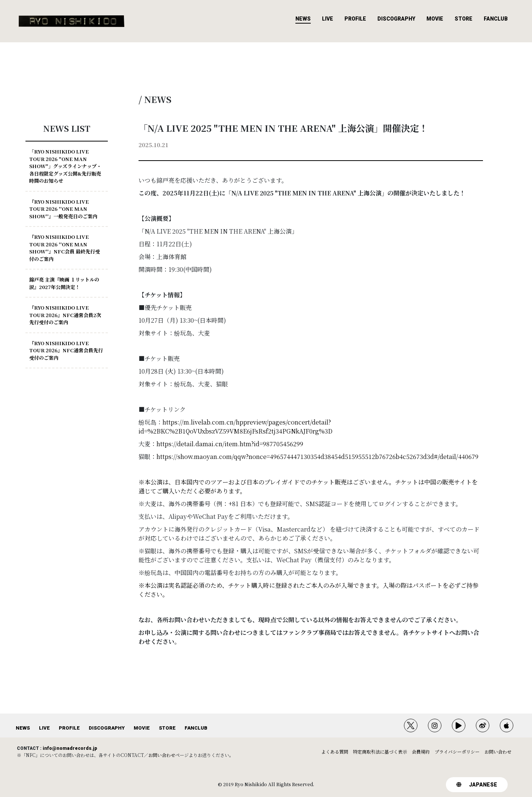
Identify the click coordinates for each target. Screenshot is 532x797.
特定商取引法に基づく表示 (380, 752)
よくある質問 (335, 752)
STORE (463, 19)
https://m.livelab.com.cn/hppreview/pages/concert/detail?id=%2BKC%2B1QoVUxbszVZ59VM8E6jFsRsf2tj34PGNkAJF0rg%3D (235, 427)
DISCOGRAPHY (396, 19)
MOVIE (435, 19)
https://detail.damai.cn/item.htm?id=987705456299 (230, 444)
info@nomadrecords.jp (70, 748)
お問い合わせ (162, 755)
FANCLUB (496, 19)
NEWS (303, 19)
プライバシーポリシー (457, 752)
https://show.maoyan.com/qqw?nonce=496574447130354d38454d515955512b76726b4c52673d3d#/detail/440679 (317, 457)
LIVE (328, 19)
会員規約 (421, 752)
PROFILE (355, 19)
